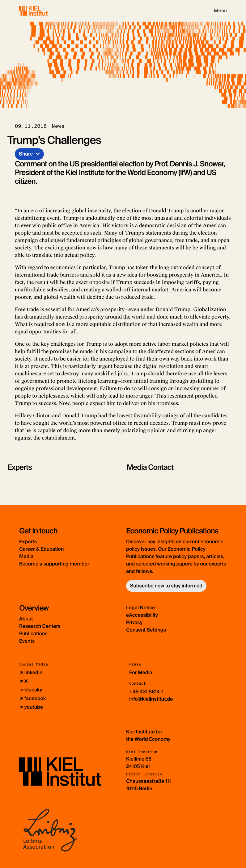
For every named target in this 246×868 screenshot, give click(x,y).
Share (26, 154)
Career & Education (41, 549)
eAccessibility (142, 615)
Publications (33, 634)
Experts (28, 542)
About (26, 619)
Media (26, 556)
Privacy (134, 622)
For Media (141, 672)
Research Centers (40, 626)
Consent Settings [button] (146, 630)
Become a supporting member (54, 564)
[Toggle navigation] (220, 11)
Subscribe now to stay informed (166, 586)
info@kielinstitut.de (151, 699)
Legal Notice (141, 608)
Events (27, 641)
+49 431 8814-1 (146, 692)
